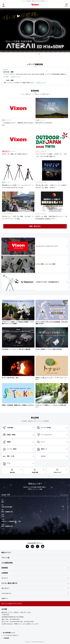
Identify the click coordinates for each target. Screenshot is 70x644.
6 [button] (39, 54)
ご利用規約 (6, 638)
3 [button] (34, 54)
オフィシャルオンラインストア (12, 604)
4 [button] (36, 54)
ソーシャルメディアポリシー (11, 635)
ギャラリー (5, 588)
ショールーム (6, 593)
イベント (5, 578)
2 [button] (33, 54)
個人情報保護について (9, 633)
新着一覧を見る (35, 226)
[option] (35, 30)
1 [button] (31, 54)
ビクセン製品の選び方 (9, 583)
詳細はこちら (16, 77)
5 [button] (37, 54)
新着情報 (5, 568)
